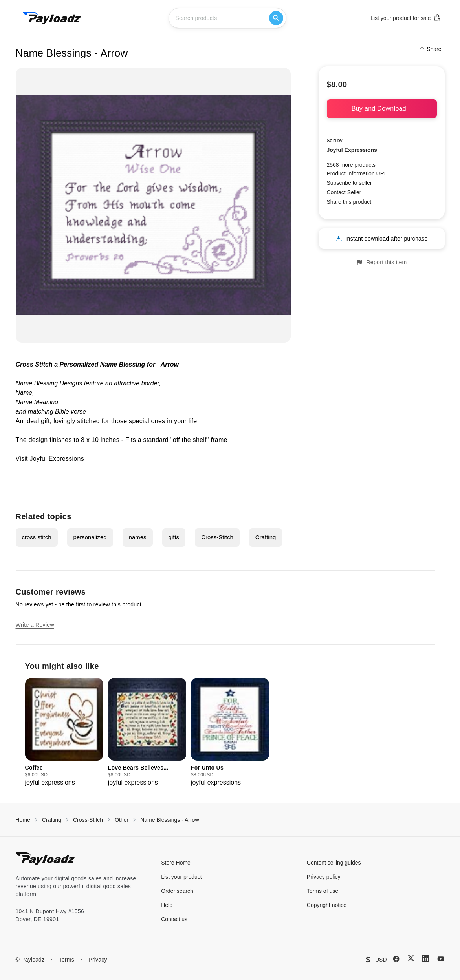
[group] (64, 733)
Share (430, 49)
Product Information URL (357, 173)
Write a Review (35, 625)
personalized (90, 537)
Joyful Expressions (57, 459)
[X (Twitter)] (411, 958)
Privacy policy (324, 877)
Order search (177, 891)
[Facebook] (396, 959)
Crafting (266, 537)
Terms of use (323, 891)
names (138, 537)
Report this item (381, 262)
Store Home (176, 863)
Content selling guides (334, 863)
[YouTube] (441, 959)
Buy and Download (382, 109)
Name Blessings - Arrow (170, 820)
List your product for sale (406, 18)
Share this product (349, 202)
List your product (181, 877)
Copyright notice (327, 905)
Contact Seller (344, 192)
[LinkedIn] (425, 958)
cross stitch (37, 537)
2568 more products (351, 165)
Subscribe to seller (349, 183)
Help (167, 905)
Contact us (174, 919)
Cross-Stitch (217, 537)
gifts (174, 537)
